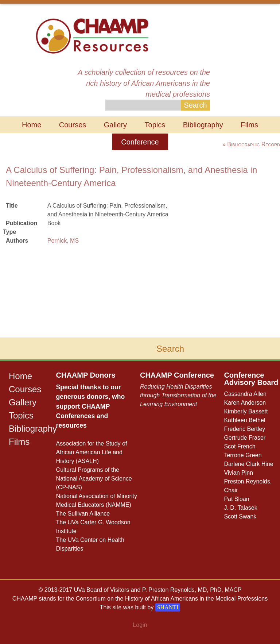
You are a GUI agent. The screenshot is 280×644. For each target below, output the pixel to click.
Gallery (115, 125)
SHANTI (168, 607)
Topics (155, 125)
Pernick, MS (63, 241)
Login (140, 625)
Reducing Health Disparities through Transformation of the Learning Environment (178, 395)
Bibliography (203, 125)
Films (249, 125)
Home (32, 125)
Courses (73, 125)
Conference (140, 142)
